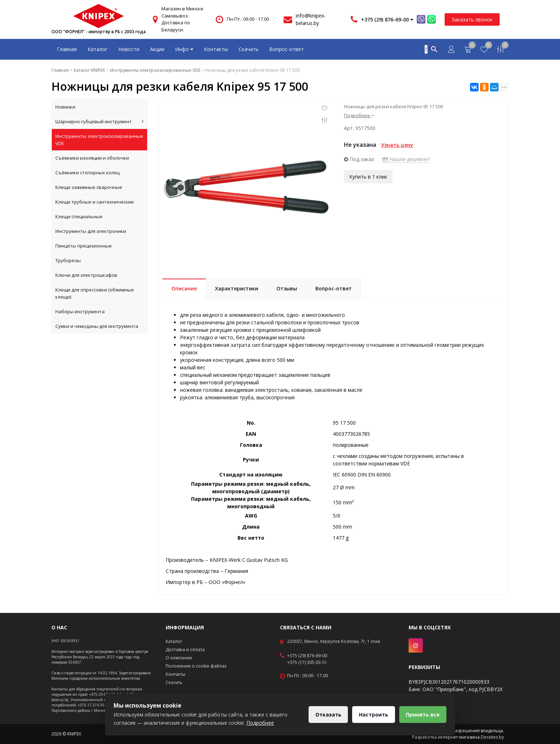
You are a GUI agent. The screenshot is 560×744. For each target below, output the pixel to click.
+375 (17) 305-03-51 (307, 663)
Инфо (184, 49)
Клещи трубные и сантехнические (95, 202)
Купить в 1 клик (368, 177)
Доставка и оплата (185, 650)
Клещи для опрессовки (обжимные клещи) (95, 293)
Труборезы (68, 260)
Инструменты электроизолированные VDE (99, 140)
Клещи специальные (79, 216)
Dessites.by (492, 737)
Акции (157, 49)
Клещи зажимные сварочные (89, 187)
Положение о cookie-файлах (196, 666)
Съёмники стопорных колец (87, 173)
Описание (184, 288)
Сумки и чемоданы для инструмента (97, 326)
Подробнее (359, 115)
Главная (67, 49)
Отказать (328, 715)
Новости (129, 49)
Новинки (65, 107)
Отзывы (287, 288)
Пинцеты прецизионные (84, 246)
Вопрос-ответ (287, 49)
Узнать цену (397, 145)
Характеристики (237, 288)
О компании (179, 658)
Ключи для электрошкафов (86, 275)
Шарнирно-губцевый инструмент (99, 121)
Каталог (97, 49)
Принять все (423, 715)
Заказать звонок (472, 19)
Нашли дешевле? (406, 159)
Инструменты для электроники (91, 231)
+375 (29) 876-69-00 (307, 656)
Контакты (216, 49)
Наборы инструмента (80, 311)
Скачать (249, 49)
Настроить (373, 715)
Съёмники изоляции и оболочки (92, 158)
